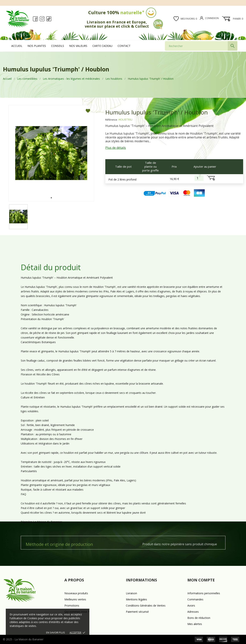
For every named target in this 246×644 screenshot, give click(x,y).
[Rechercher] (201, 46)
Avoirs (191, 606)
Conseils (58, 46)
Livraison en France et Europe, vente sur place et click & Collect (124, 24)
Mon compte (201, 580)
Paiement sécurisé (137, 612)
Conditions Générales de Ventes (146, 606)
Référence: (111, 120)
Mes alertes (195, 624)
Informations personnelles (204, 593)
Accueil (17, 46)
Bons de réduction (199, 618)
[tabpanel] (51, 153)
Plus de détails (116, 148)
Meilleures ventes (75, 599)
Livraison (131, 593)
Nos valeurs (78, 46)
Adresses (193, 612)
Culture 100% (123, 12)
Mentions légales (136, 599)
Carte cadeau (102, 46)
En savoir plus (56, 632)
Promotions (72, 606)
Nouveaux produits (76, 593)
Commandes (195, 599)
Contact (124, 46)
